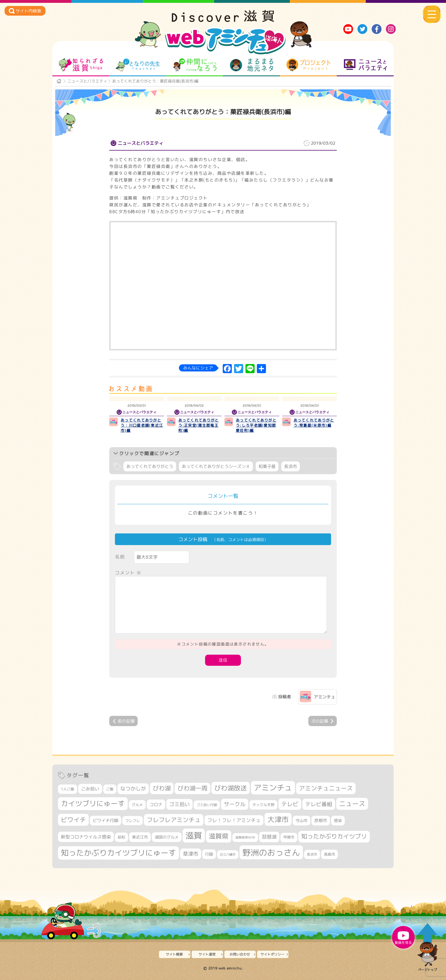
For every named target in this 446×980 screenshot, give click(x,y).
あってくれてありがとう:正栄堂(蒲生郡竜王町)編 (199, 425)
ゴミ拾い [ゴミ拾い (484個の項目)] (179, 804)
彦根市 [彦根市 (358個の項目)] (321, 820)
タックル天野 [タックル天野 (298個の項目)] (263, 805)
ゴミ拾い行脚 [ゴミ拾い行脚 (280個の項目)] (207, 805)
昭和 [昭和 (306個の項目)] (121, 837)
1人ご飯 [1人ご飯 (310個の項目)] (68, 789)
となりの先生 (138, 65)
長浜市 (291, 466)
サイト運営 (207, 954)
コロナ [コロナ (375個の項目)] (156, 805)
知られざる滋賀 (81, 65)
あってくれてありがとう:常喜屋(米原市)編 (314, 423)
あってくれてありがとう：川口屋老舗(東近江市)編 (142, 425)
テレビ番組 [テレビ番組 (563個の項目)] (319, 804)
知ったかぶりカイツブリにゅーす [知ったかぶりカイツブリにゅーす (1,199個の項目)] (118, 853)
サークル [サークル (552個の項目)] (235, 804)
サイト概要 (174, 954)
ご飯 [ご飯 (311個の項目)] (110, 789)
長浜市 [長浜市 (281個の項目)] (312, 854)
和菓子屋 (267, 466)
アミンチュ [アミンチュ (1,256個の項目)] (273, 788)
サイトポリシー (272, 954)
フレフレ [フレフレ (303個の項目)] (133, 821)
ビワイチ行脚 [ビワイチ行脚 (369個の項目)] (106, 820)
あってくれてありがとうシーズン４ (216, 466)
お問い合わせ (240, 954)
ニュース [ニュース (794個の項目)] (352, 804)
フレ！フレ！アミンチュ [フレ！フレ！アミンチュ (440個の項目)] (234, 820)
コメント (128, 573)
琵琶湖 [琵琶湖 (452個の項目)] (269, 837)
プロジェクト (308, 65)
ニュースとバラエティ (365, 65)
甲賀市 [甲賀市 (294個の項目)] (289, 837)
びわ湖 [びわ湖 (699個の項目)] (162, 788)
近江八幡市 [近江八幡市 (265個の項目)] (228, 854)
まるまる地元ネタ (252, 65)
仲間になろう (195, 65)
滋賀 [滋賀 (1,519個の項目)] (194, 835)
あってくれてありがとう (150, 466)
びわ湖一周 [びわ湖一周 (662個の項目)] (192, 788)
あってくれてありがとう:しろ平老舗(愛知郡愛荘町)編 (256, 425)
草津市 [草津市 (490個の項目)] (191, 854)
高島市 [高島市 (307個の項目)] (330, 854)
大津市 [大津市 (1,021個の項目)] (278, 819)
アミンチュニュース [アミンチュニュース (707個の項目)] (326, 788)
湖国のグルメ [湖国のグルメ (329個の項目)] (167, 837)
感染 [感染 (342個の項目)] (338, 821)
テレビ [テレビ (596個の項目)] (290, 804)
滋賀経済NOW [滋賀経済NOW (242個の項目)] (245, 837)
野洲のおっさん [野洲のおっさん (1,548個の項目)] (271, 852)
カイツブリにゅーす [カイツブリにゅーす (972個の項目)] (93, 803)
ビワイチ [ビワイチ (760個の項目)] (73, 820)
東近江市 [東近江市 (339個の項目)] (140, 837)
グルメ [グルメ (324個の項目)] (137, 805)
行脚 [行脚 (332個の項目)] (209, 854)
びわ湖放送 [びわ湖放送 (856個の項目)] (231, 788)
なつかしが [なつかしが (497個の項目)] (133, 789)
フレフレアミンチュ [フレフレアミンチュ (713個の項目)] (174, 820)
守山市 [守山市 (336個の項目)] (302, 820)
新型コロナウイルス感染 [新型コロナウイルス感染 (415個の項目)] (86, 837)
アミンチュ (324, 697)
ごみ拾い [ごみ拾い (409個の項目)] (90, 789)
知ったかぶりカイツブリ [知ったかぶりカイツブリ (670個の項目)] (334, 836)
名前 (120, 557)
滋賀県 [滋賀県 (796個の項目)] (219, 836)
